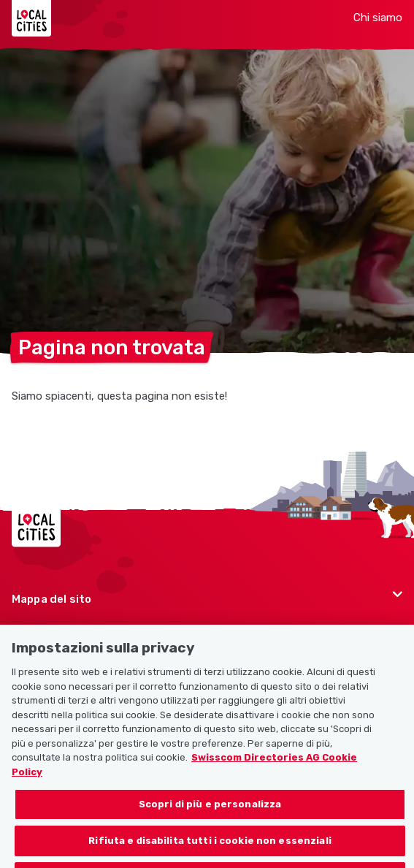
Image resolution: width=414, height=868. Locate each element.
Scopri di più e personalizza (210, 816)
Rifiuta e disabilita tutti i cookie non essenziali (210, 852)
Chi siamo (378, 18)
